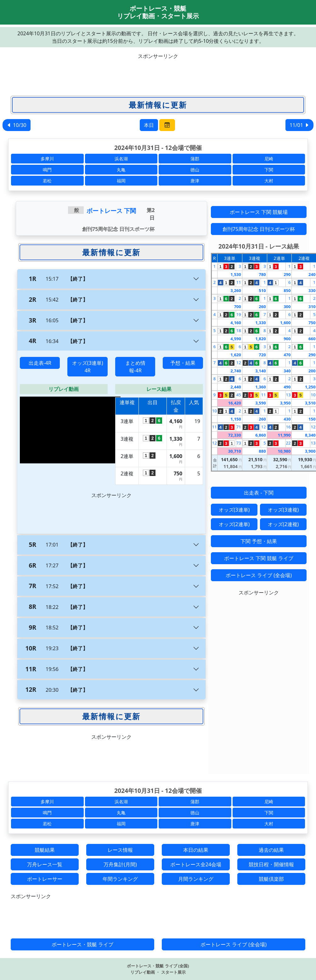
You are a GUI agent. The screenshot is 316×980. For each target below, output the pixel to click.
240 (312, 274)
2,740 (236, 371)
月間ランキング (196, 879)
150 (312, 419)
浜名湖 (121, 159)
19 (239, 314)
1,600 (285, 323)
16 (288, 427)
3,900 (310, 451)
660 (312, 339)
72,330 (235, 435)
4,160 (236, 323)
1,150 (236, 419)
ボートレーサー (45, 879)
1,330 (260, 323)
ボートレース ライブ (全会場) (259, 575)
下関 (269, 170)
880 (262, 451)
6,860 (260, 435)
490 (287, 387)
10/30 (17, 125)
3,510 (310, 403)
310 (312, 307)
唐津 (195, 181)
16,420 (235, 403)
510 (262, 290)
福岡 (121, 181)
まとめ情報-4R (135, 367)
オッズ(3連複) (283, 510)
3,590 (260, 403)
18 (239, 330)
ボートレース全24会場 (196, 864)
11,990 (284, 435)
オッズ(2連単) (234, 524)
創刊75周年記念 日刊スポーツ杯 (259, 229)
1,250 (310, 387)
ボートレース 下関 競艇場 (259, 212)
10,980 (284, 451)
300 (287, 307)
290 (287, 274)
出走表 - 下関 (259, 493)
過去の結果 (271, 850)
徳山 (195, 170)
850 (287, 290)
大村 (269, 181)
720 (262, 355)
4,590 (236, 339)
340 (287, 371)
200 (312, 371)
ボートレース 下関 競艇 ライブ (259, 558)
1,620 (236, 355)
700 (237, 307)
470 (287, 355)
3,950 (285, 403)
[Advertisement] (158, 74)
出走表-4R (40, 363)
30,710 (235, 451)
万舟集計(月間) (120, 864)
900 (287, 339)
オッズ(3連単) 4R (88, 367)
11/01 (299, 125)
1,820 (260, 339)
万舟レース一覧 (45, 864)
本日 (149, 125)
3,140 (260, 371)
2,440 (236, 387)
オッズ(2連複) (283, 524)
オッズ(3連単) (234, 510)
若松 (47, 181)
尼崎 (269, 159)
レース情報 (120, 850)
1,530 (236, 274)
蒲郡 (195, 159)
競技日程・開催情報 (271, 864)
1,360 (260, 387)
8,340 (310, 435)
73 (239, 443)
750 (312, 323)
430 (287, 419)
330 (312, 290)
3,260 (236, 290)
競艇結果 (45, 850)
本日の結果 (196, 850)
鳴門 (47, 170)
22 (288, 443)
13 (288, 395)
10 (313, 395)
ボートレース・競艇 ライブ (82, 944)
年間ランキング (120, 879)
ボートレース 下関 (111, 211)
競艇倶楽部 (271, 879)
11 (239, 282)
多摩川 (47, 159)
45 (239, 395)
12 (239, 363)
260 (262, 307)
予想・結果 (183, 363)
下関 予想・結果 (259, 541)
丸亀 (121, 170)
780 (262, 274)
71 (239, 427)
